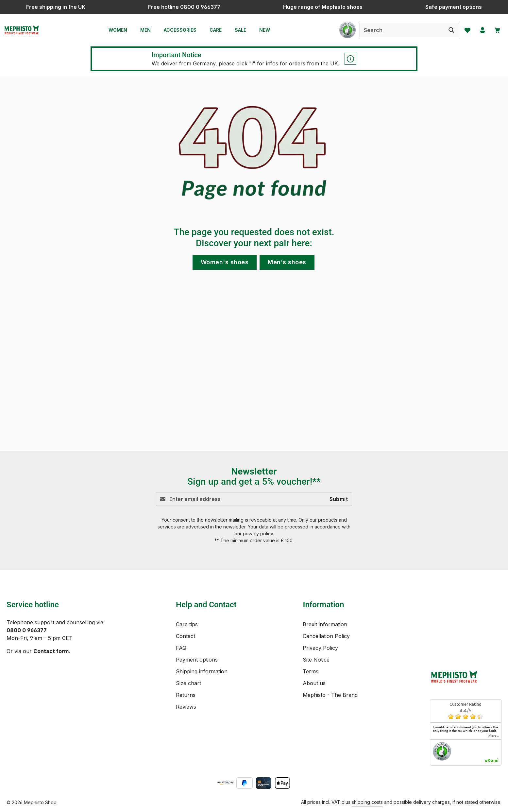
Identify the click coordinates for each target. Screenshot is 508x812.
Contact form (51, 651)
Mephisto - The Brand (330, 695)
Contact (186, 636)
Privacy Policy (320, 648)
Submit (339, 499)
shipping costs (367, 802)
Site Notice (316, 660)
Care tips (187, 624)
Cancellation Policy (326, 636)
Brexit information (325, 624)
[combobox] (397, 30)
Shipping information (202, 671)
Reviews (186, 707)
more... (493, 735)
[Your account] (480, 30)
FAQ (181, 648)
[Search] (447, 30)
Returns (186, 695)
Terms (311, 671)
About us (314, 683)
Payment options (197, 660)
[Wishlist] (463, 30)
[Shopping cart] (496, 30)
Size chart (188, 683)
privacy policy (258, 534)
